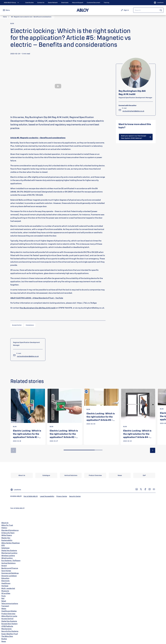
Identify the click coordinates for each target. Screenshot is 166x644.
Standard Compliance (10, 530)
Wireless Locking (8, 555)
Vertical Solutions (8, 563)
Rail (3, 598)
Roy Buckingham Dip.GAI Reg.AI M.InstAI (38, 308)
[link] (29, 3)
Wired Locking (7, 558)
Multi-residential (8, 588)
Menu (8, 10)
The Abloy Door (7, 636)
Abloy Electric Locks (9, 616)
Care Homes (6, 571)
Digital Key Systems (9, 550)
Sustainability (7, 540)
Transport (5, 606)
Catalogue (5, 548)
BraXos (4, 639)
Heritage (5, 586)
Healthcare (6, 583)
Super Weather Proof (10, 634)
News (4, 641)
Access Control (7, 619)
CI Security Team (8, 533)
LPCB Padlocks (7, 626)
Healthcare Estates (9, 611)
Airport (4, 566)
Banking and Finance (10, 568)
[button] (153, 450)
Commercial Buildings (10, 573)
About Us (5, 523)
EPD (3, 545)
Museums (5, 591)
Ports (4, 596)
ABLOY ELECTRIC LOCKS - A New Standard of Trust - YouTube (37, 298)
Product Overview (8, 614)
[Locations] (159, 3)
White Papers (7, 535)
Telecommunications (10, 603)
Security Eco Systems (10, 631)
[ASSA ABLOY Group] (12, 3)
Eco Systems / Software (11, 560)
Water (4, 608)
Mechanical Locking (9, 553)
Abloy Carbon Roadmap (11, 543)
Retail (4, 601)
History (4, 528)
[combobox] (148, 10)
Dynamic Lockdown (9, 576)
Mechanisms (6, 629)
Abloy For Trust (7, 525)
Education (5, 578)
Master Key (6, 538)
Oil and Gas (6, 593)
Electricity (5, 581)
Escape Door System (9, 624)
